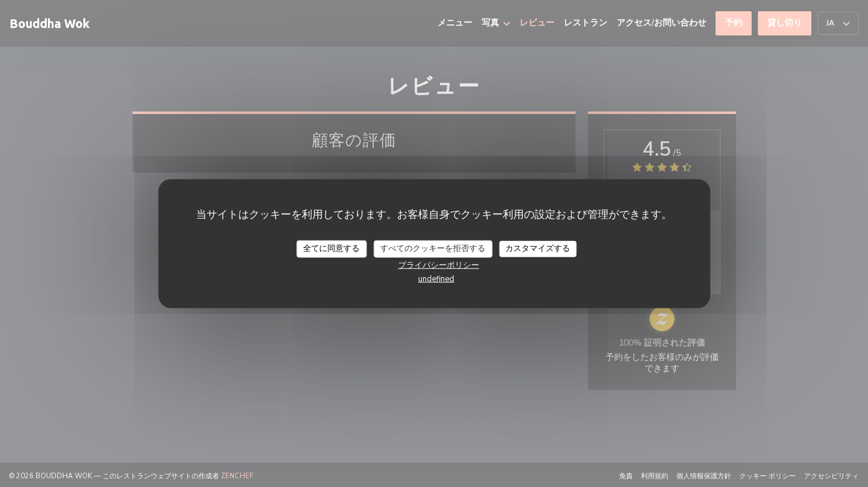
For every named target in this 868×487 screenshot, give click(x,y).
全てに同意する (331, 248)
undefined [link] (436, 278)
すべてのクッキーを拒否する (433, 248)
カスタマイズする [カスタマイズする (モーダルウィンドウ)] (538, 248)
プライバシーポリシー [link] (439, 265)
